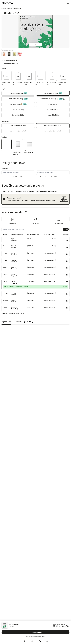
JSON (22, 314)
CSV (18, 314)
